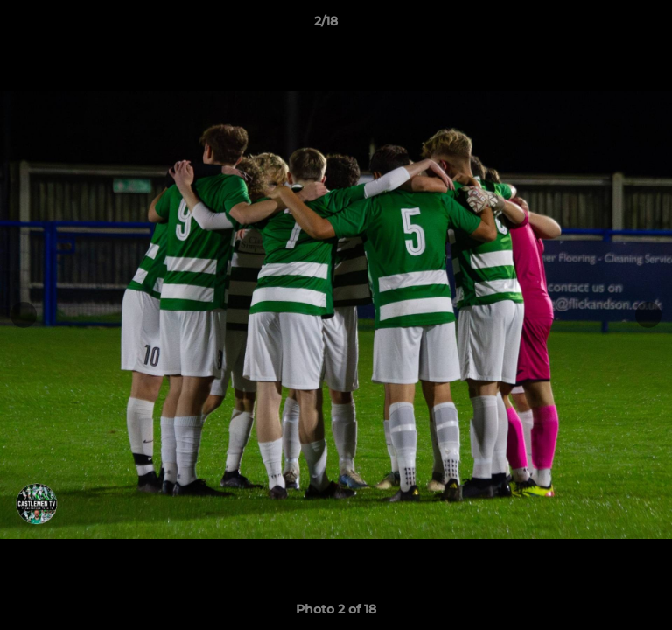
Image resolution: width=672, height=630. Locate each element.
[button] (609, 25)
